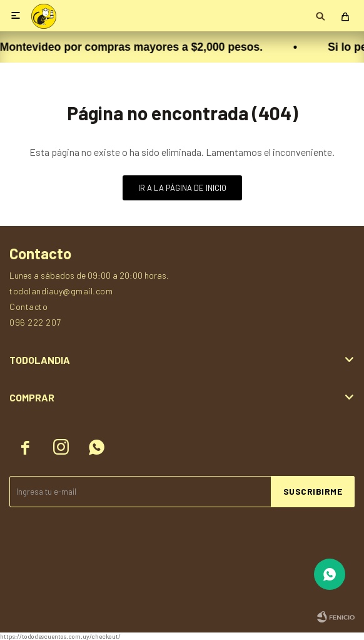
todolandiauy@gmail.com (61, 291)
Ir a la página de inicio (182, 188)
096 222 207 (35, 322)
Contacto (28, 307)
